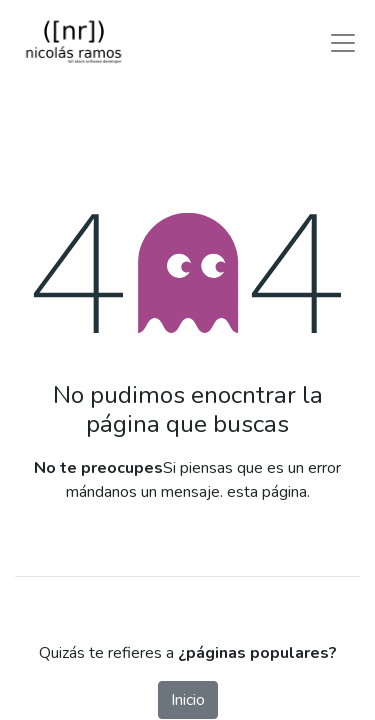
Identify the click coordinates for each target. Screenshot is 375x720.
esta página (267, 492)
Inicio (188, 700)
